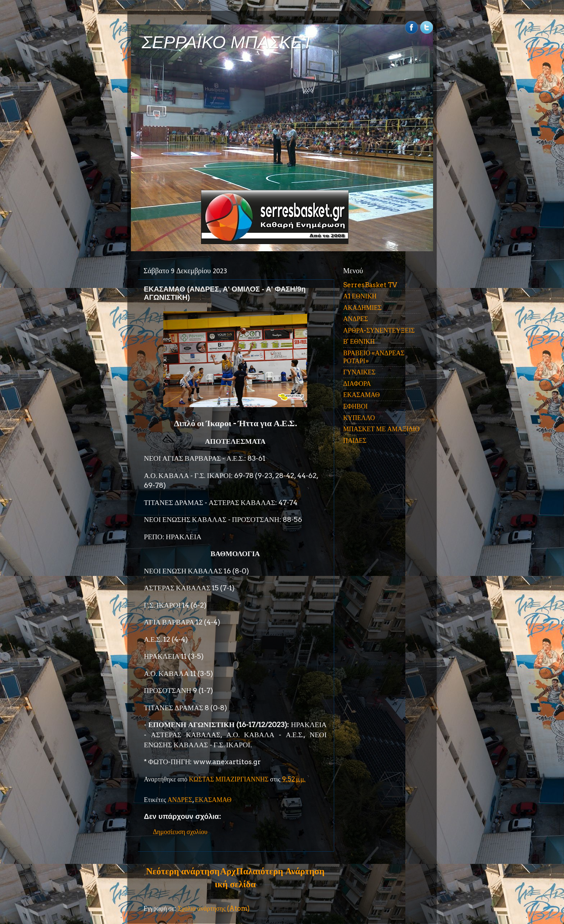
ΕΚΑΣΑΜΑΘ (213, 800)
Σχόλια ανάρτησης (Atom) (214, 908)
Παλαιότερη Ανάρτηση (280, 871)
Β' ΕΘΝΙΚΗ (359, 341)
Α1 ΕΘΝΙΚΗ (360, 296)
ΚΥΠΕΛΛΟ (359, 418)
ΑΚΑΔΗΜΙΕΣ (362, 308)
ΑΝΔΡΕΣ (180, 800)
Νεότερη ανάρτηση (183, 871)
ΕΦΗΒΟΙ (355, 406)
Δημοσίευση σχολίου (180, 832)
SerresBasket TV (370, 285)
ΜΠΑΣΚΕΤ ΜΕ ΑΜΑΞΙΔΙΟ (381, 429)
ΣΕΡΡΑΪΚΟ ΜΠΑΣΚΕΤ (227, 42)
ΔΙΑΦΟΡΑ (357, 384)
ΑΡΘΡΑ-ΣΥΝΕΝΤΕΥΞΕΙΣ (379, 330)
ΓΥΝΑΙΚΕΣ (359, 372)
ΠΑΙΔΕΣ (355, 440)
